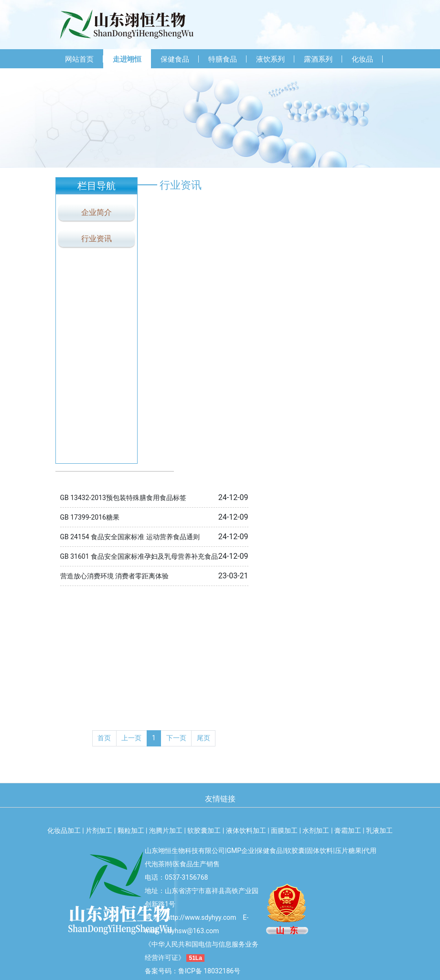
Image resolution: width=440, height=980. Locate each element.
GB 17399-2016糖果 (90, 517)
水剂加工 (316, 831)
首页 (104, 738)
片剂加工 (99, 831)
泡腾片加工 (166, 831)
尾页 (204, 738)
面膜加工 (284, 831)
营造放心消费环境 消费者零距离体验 (114, 576)
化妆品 (362, 59)
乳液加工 (379, 831)
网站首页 (79, 59)
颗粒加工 (131, 831)
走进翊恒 (127, 59)
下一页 (176, 738)
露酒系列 (318, 59)
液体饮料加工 (246, 831)
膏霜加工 (348, 831)
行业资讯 (97, 239)
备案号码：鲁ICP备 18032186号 (193, 971)
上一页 (131, 738)
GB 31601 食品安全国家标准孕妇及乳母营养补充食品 (139, 556)
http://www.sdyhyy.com (201, 917)
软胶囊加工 (204, 831)
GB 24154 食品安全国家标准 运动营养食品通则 (130, 537)
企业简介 (97, 212)
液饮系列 (270, 59)
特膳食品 (223, 59)
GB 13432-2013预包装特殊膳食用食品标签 (123, 498)
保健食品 (175, 59)
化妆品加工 (64, 831)
